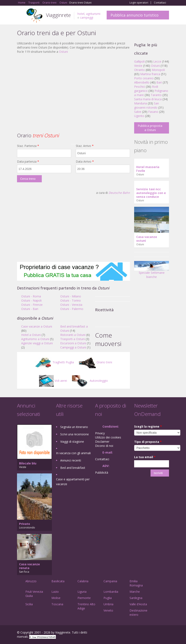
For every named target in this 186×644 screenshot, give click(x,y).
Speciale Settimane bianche (152, 271)
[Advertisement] (73, 87)
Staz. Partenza (28, 146)
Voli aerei (53, 381)
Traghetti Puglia (54, 362)
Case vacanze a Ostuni (37, 326)
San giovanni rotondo (147, 105)
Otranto (139, 70)
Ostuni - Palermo (72, 309)
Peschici (140, 87)
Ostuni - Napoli (31, 300)
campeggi (87, 17)
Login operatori (139, 3)
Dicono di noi (104, 446)
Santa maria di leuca (148, 99)
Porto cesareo (144, 78)
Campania (110, 581)
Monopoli (158, 70)
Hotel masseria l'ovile (148, 169)
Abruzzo (31, 581)
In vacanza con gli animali (73, 453)
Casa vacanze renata (29, 566)
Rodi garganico (146, 89)
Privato (25, 524)
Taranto (156, 95)
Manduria (141, 103)
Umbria (108, 604)
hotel (81, 14)
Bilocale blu (28, 463)
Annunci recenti (71, 460)
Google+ (146, 633)
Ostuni (63, 52)
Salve (138, 112)
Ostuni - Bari (30, 309)
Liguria (82, 592)
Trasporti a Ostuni (73, 339)
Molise (56, 598)
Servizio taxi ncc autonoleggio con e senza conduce (151, 193)
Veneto (108, 610)
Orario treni (96, 362)
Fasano (153, 112)
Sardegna (136, 598)
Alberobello (142, 82)
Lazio (55, 592)
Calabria (83, 581)
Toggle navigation (21, 16)
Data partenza (28, 161)
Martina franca (150, 74)
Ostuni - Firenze (32, 305)
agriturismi (93, 14)
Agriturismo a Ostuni (35, 339)
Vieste (138, 66)
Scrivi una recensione (75, 434)
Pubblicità (102, 472)
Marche (135, 592)
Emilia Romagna (136, 583)
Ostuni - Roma (31, 296)
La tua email (145, 457)
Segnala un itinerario (74, 427)
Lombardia (111, 592)
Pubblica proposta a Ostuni (150, 128)
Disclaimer (102, 442)
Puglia (108, 598)
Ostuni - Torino (71, 300)
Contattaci (160, 3)
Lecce (157, 61)
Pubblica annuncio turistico (135, 15)
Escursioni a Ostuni (73, 343)
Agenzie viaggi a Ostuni (37, 343)
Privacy (100, 433)
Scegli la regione (148, 426)
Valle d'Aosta (138, 604)
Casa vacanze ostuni (147, 239)
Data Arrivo (85, 161)
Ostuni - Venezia (71, 305)
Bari (159, 82)
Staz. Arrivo (85, 146)
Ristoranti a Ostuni (73, 335)
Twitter (157, 633)
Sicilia (29, 604)
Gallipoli (139, 61)
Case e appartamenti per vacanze (73, 482)
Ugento (139, 116)
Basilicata (58, 581)
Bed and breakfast (73, 468)
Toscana (57, 604)
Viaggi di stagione (72, 442)
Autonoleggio (90, 381)
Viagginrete (58, 15)
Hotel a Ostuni (31, 335)
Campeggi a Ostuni (73, 347)
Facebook (137, 633)
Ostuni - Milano (71, 296)
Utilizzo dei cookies (108, 437)
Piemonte (84, 598)
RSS (167, 633)
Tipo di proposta (148, 442)
